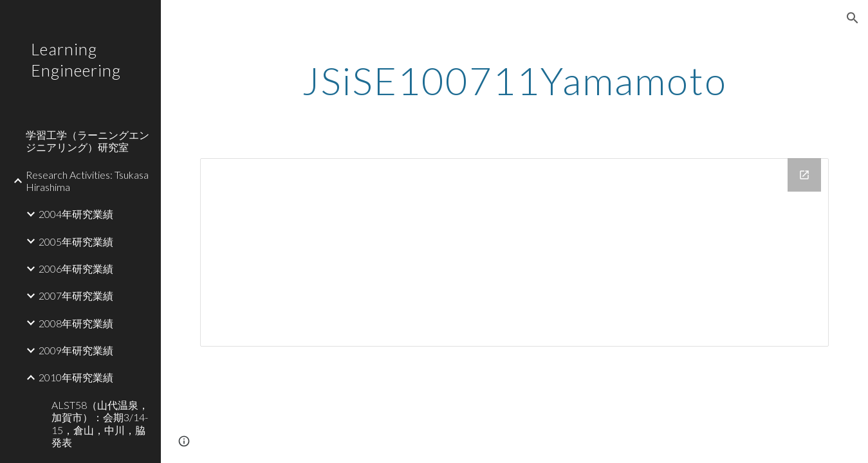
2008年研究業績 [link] (76, 323)
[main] (515, 80)
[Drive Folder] (515, 252)
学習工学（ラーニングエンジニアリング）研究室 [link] (88, 141)
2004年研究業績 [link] (76, 214)
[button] (853, 18)
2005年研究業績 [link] (76, 241)
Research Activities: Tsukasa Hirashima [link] (87, 181)
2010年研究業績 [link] (76, 377)
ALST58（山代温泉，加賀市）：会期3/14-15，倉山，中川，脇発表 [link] (100, 423)
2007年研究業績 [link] (76, 295)
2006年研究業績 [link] (76, 268)
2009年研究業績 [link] (76, 350)
